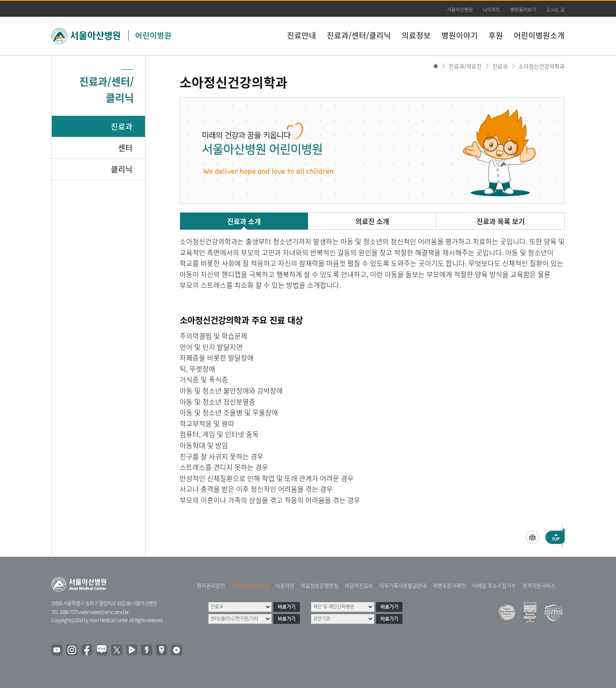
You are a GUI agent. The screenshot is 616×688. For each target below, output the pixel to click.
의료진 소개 (372, 221)
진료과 (122, 126)
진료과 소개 (244, 221)
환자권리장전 (211, 586)
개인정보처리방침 (250, 586)
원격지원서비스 (539, 586)
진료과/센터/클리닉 (359, 35)
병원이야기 (460, 35)
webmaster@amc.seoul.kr (104, 612)
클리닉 (122, 169)
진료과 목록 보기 (501, 221)
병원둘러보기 (523, 10)
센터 (125, 148)
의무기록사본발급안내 (403, 586)
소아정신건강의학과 (542, 66)
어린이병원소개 (539, 35)
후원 (496, 35)
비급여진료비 (359, 586)
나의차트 (492, 10)
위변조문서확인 (449, 586)
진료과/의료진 (465, 66)
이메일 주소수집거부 (494, 586)
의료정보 (416, 35)
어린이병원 (153, 35)
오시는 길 (555, 10)
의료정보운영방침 (320, 586)
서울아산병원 (460, 10)
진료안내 (302, 35)
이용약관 (285, 586)
